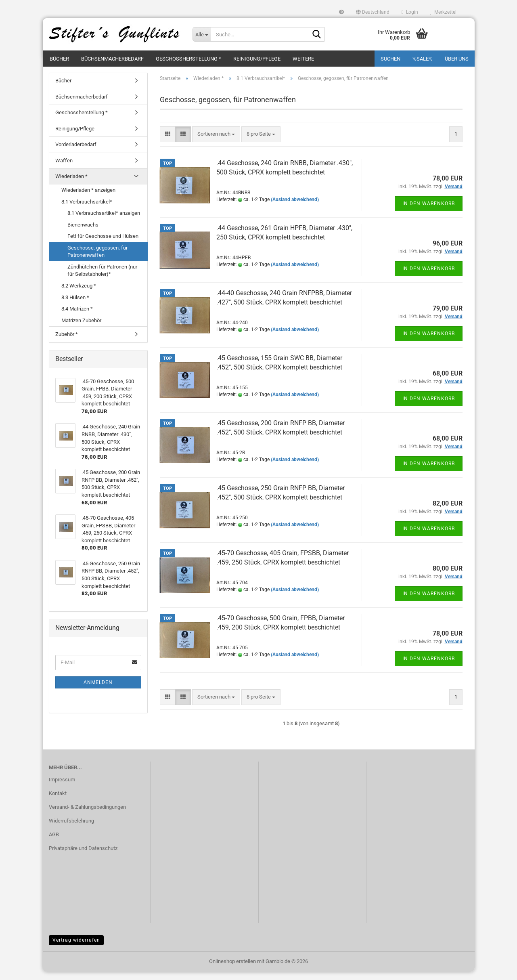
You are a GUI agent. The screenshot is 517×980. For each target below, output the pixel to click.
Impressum (62, 788)
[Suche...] (201, 34)
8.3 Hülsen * (75, 305)
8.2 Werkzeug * (79, 294)
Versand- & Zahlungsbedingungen (87, 815)
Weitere (303, 59)
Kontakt (58, 801)
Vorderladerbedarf (76, 152)
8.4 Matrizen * (77, 317)
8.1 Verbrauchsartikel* (87, 210)
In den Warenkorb (429, 212)
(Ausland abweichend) (295, 208)
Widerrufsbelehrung (71, 829)
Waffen (64, 169)
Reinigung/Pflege (257, 59)
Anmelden (98, 690)
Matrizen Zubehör (81, 328)
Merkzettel (443, 12)
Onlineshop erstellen (232, 969)
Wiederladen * (71, 184)
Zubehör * (67, 342)
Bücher (59, 59)
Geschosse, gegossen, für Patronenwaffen (97, 260)
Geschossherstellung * (188, 59)
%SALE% (423, 59)
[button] (373, 12)
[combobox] (216, 142)
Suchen (390, 59)
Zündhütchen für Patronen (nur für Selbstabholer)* (102, 279)
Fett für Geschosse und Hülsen (103, 244)
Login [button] (410, 12)
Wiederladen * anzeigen (88, 198)
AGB (54, 843)
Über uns (457, 59)
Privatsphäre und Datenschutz (83, 856)
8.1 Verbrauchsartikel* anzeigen (104, 221)
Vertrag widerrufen (76, 948)
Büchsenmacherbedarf (112, 59)
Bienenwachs (83, 233)
